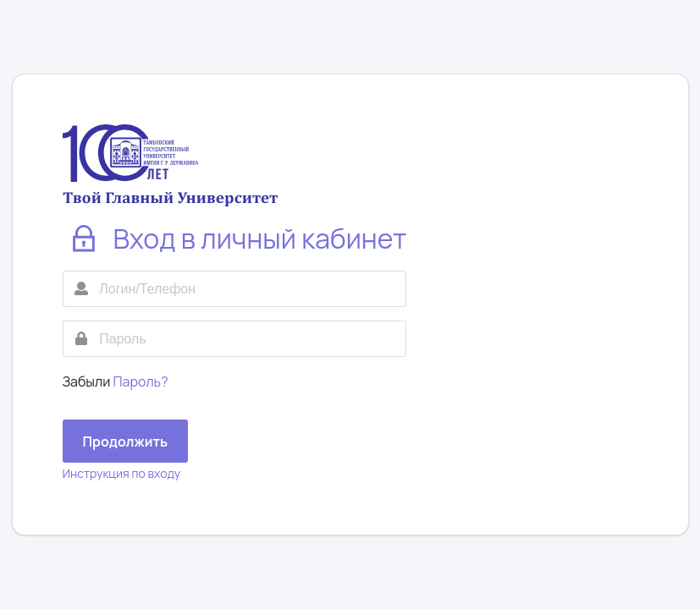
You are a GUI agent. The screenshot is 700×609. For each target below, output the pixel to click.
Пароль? (141, 381)
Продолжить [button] (126, 442)
